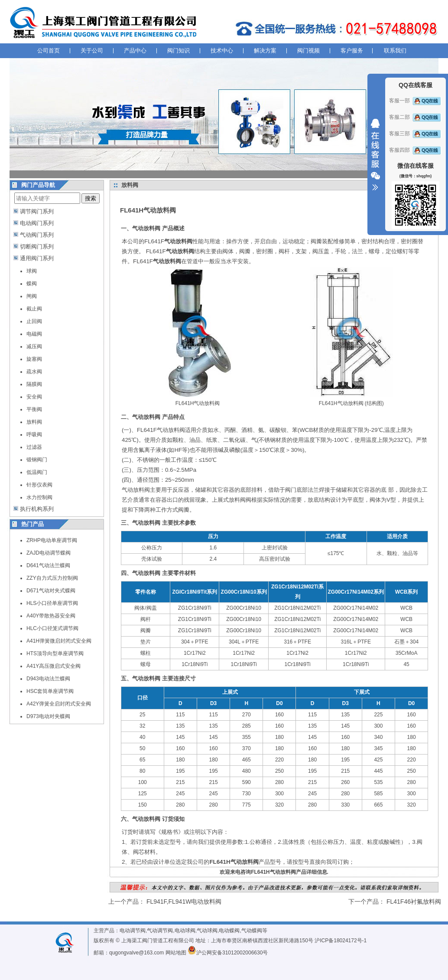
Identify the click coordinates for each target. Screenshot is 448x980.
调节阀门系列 (37, 211)
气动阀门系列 (37, 235)
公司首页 (49, 51)
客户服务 (352, 51)
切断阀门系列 (37, 247)
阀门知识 (179, 51)
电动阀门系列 (37, 223)
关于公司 (92, 51)
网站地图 (176, 953)
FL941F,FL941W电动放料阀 (184, 902)
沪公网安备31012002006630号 (228, 953)
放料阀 (34, 422)
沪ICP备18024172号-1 (341, 941)
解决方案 (265, 51)
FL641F (168, 241)
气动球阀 (207, 931)
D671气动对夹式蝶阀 (51, 591)
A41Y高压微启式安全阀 (54, 666)
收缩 (375, 155)
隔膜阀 (34, 384)
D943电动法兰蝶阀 (48, 679)
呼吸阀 (34, 434)
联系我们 (395, 51)
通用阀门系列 (37, 258)
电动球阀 (185, 931)
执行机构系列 (37, 509)
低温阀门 (37, 472)
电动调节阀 (133, 931)
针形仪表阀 (39, 485)
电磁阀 (34, 334)
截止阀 (34, 309)
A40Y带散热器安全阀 (51, 616)
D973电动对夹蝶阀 (48, 716)
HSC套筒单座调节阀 (50, 691)
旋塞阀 (34, 359)
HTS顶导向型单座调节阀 (55, 653)
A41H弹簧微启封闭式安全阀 (59, 641)
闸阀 (32, 296)
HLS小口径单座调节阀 (52, 603)
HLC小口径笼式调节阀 (52, 628)
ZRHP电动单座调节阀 (52, 540)
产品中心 (135, 51)
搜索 (91, 198)
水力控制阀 (39, 497)
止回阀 (34, 321)
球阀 (32, 271)
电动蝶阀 (229, 931)
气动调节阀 (160, 931)
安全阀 (34, 397)
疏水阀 (34, 372)
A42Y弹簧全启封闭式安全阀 (59, 704)
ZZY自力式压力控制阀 (52, 578)
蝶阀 (32, 284)
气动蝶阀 (252, 931)
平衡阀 (34, 409)
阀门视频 (308, 51)
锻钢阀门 (37, 460)
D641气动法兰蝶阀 (48, 565)
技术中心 (222, 51)
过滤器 (34, 447)
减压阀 (34, 346)
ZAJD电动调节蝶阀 (49, 553)
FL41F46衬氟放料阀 (414, 902)
